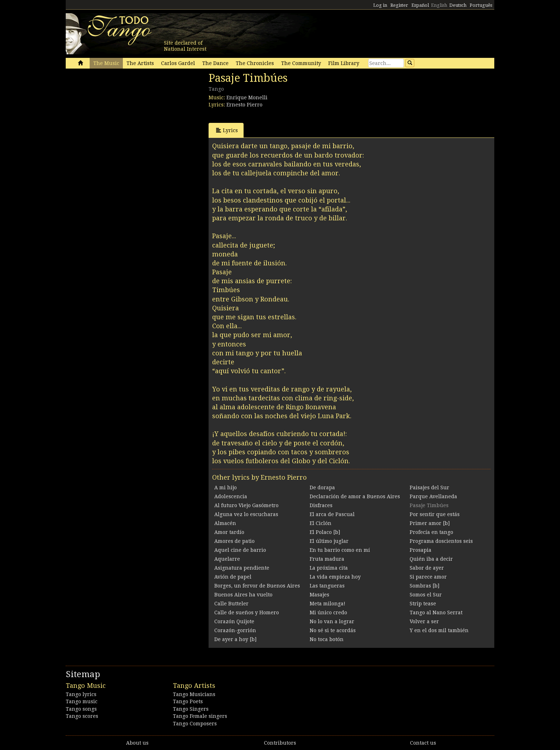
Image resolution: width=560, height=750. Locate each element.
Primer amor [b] (430, 523)
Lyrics (227, 130)
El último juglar (329, 541)
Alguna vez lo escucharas (246, 514)
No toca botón (327, 639)
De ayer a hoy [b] (235, 639)
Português (481, 5)
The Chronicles (255, 63)
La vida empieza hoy (335, 577)
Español (420, 5)
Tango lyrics (81, 694)
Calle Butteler (231, 604)
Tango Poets (188, 701)
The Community (301, 63)
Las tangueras (327, 586)
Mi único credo (328, 612)
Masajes (319, 595)
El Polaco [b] (325, 532)
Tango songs (81, 709)
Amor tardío (229, 532)
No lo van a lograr (332, 621)
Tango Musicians (194, 694)
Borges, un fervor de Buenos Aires (257, 586)
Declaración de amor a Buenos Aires (355, 496)
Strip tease (423, 604)
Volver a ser (424, 621)
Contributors (280, 743)
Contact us (423, 743)
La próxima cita (329, 568)
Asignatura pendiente (242, 568)
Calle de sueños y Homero (247, 612)
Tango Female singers (200, 716)
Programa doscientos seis (441, 541)
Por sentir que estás (435, 514)
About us (137, 743)
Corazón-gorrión (235, 630)
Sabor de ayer (427, 568)
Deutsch (458, 5)
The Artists (140, 63)
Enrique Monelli (247, 97)
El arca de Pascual (332, 514)
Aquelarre (227, 559)
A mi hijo (226, 487)
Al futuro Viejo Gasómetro (246, 505)
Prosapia (421, 550)
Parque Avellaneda (433, 496)
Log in (380, 5)
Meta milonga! (327, 604)
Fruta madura (327, 559)
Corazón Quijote (234, 621)
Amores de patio (234, 541)
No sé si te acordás (333, 630)
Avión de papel (233, 577)
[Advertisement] (119, 121)
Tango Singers (191, 709)
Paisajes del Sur (429, 487)
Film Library (344, 63)
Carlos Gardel (178, 63)
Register (399, 5)
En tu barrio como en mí (340, 550)
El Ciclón (321, 523)
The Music (106, 63)
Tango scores (82, 716)
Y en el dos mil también (439, 630)
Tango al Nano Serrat (436, 612)
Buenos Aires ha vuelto (243, 595)
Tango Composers (195, 724)
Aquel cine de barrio (240, 550)
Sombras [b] (424, 586)
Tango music (82, 701)
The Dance (215, 63)
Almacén (225, 523)
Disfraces (321, 505)
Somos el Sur (426, 595)
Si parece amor (428, 577)
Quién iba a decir (431, 559)
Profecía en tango (431, 532)
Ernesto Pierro (244, 105)
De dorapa (322, 487)
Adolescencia (231, 496)
